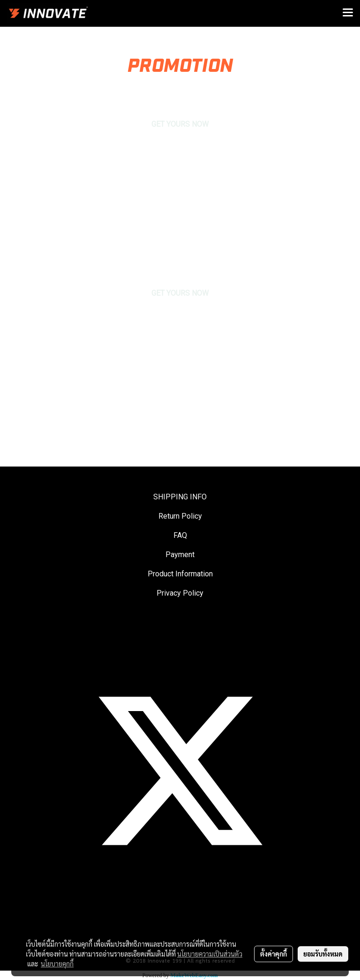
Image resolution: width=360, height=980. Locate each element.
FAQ (180, 535)
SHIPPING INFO (180, 497)
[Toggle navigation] (348, 13)
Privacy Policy (180, 593)
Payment (180, 555)
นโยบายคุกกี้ (57, 964)
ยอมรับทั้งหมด (323, 954)
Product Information (180, 574)
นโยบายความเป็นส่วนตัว (210, 954)
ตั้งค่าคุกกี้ (274, 954)
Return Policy (180, 516)
